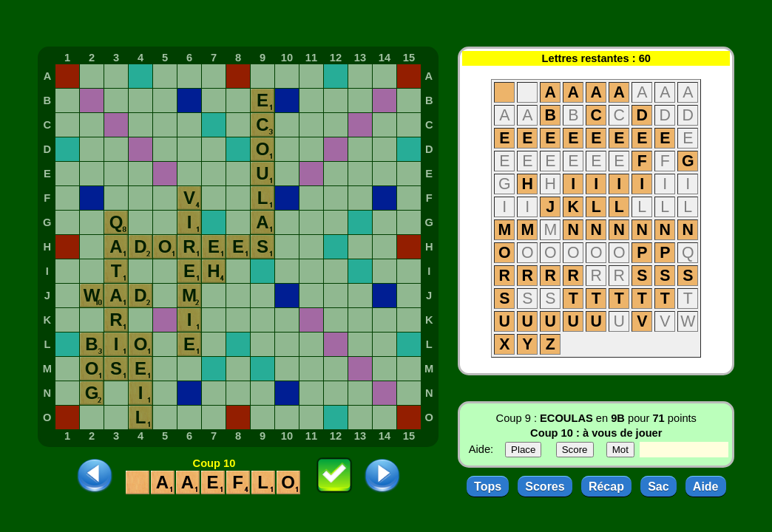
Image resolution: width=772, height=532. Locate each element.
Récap (606, 487)
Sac (658, 487)
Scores (545, 487)
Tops (488, 487)
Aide (706, 487)
